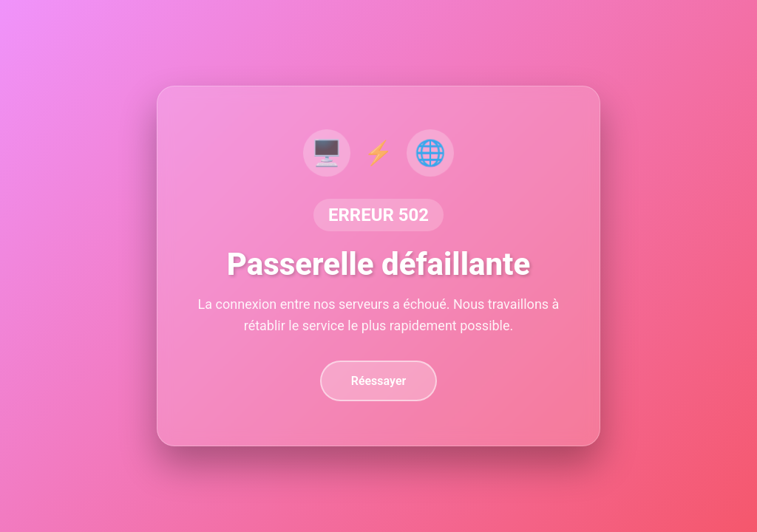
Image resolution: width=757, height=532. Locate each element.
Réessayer (379, 381)
